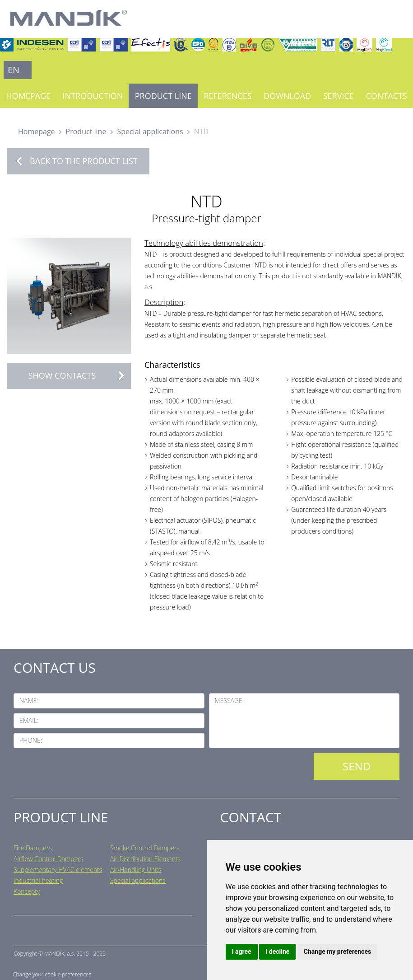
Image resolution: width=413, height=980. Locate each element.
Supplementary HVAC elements (58, 870)
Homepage (28, 96)
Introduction (93, 96)
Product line (163, 96)
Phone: (31, 740)
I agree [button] (242, 952)
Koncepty (27, 891)
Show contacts (79, 376)
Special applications (150, 131)
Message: (230, 701)
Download (287, 96)
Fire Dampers (33, 848)
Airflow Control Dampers (48, 859)
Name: (29, 701)
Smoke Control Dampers (145, 848)
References (227, 96)
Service (339, 96)
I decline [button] (277, 952)
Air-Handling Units (136, 870)
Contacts (386, 96)
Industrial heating (38, 880)
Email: (29, 720)
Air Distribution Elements (145, 859)
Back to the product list (84, 161)
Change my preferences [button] (337, 952)
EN (14, 70)
